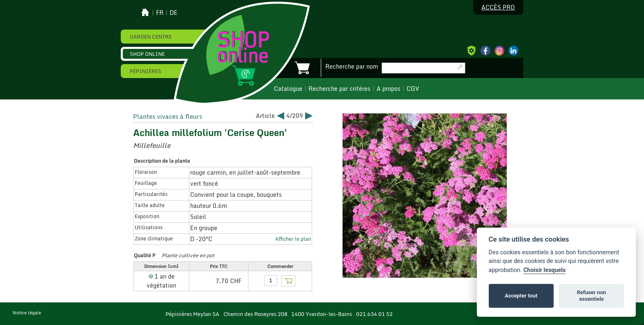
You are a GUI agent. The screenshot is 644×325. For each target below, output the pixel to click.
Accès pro (498, 7)
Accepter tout (521, 296)
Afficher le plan (293, 239)
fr (160, 13)
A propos (389, 89)
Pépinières (146, 71)
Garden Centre (151, 37)
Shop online (147, 54)
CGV (413, 89)
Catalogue (288, 89)
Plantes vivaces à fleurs (168, 116)
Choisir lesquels (544, 270)
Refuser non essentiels (591, 296)
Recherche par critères (339, 89)
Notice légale (27, 313)
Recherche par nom (352, 67)
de (174, 13)
